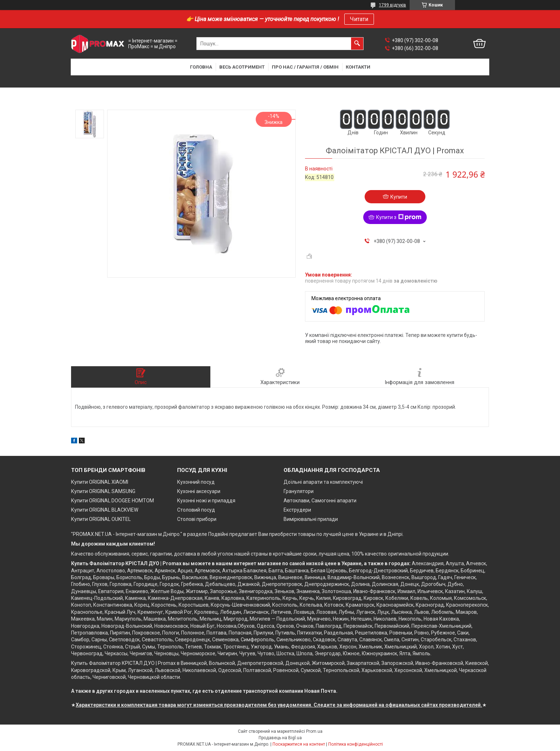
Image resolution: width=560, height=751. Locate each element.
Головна (201, 67)
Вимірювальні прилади (311, 519)
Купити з (399, 217)
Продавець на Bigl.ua (280, 738)
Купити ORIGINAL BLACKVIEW (105, 510)
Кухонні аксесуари (199, 491)
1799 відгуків (392, 5)
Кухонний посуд (196, 482)
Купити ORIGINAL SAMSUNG (103, 491)
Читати (359, 19)
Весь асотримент (242, 67)
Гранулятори (299, 491)
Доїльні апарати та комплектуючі (323, 482)
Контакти (358, 67)
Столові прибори (197, 519)
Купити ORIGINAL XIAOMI (100, 482)
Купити (399, 197)
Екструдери (297, 510)
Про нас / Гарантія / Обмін (305, 67)
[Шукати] (357, 44)
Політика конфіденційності (356, 744)
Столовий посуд (196, 510)
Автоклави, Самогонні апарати (320, 501)
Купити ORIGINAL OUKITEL (101, 519)
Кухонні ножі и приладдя (206, 501)
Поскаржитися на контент (299, 744)
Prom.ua (314, 731)
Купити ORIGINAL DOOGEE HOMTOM (112, 501)
